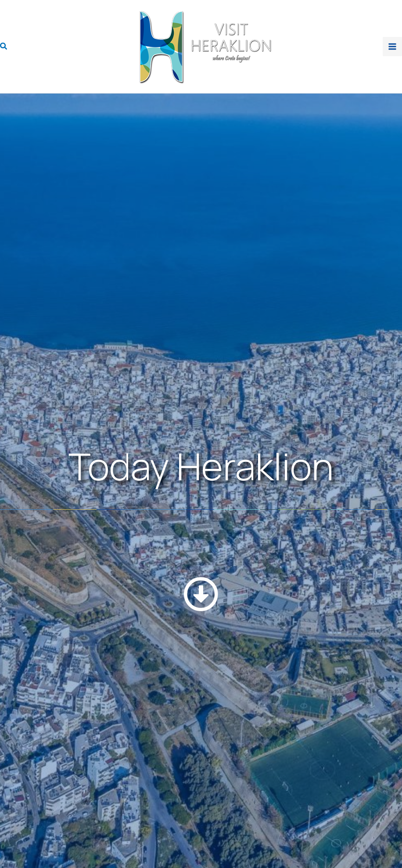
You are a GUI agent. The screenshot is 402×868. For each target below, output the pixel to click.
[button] (4, 47)
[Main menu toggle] (392, 47)
